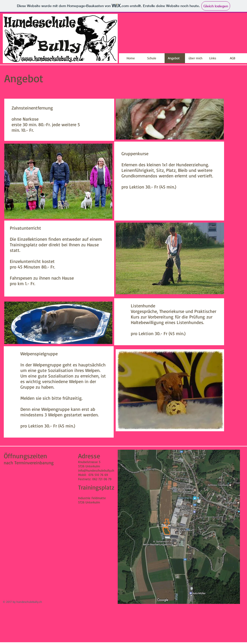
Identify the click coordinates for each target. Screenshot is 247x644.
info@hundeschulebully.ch (96, 470)
